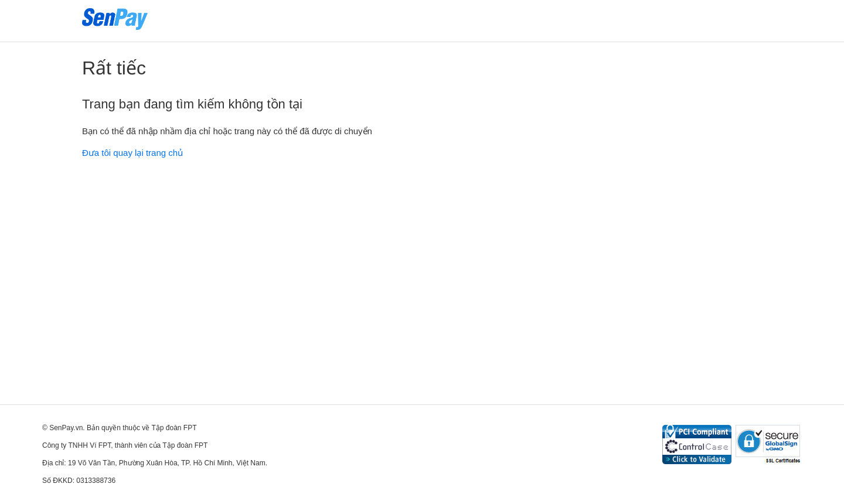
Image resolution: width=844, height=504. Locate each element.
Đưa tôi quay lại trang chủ (132, 153)
